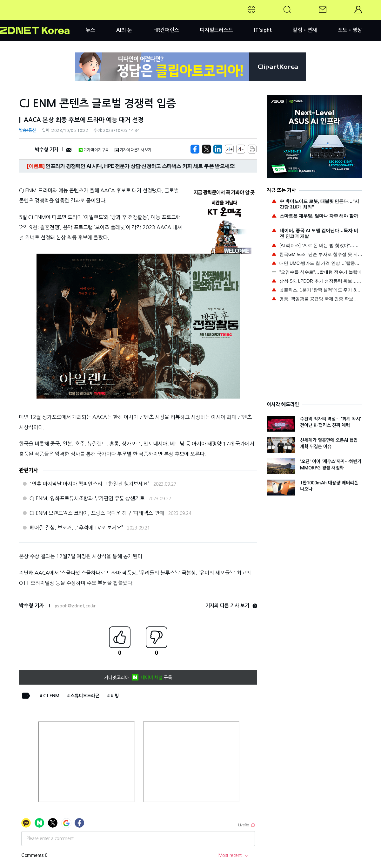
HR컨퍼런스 (166, 30)
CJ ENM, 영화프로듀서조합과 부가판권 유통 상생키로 (87, 498)
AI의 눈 (124, 30)
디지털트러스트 (216, 30)
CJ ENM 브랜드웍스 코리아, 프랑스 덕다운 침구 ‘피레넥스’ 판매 (97, 513)
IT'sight (263, 30)
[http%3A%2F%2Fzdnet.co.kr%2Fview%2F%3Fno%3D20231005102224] (218, 149)
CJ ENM (51, 696)
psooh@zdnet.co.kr (75, 606)
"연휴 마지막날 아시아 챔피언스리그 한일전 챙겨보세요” (90, 484)
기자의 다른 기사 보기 (231, 606)
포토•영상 (350, 30)
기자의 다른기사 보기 (133, 150)
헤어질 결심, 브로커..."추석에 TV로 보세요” (76, 528)
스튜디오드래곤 (85, 696)
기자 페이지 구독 (94, 150)
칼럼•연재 (305, 30)
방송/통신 (27, 130)
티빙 (115, 696)
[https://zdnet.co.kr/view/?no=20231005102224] (195, 149)
